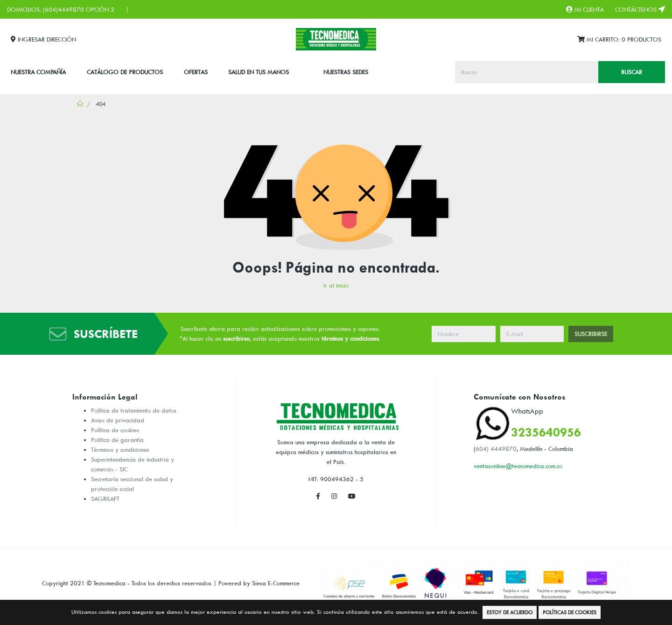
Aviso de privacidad (118, 420)
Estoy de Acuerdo (510, 612)
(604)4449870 (63, 9)
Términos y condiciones (120, 449)
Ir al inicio (336, 285)
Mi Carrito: (619, 39)
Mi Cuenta (585, 9)
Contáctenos (640, 9)
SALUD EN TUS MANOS (259, 72)
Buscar (632, 72)
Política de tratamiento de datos (134, 410)
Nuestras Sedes (346, 72)
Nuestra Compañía (38, 72)
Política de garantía (117, 440)
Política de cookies (115, 430)
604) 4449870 (496, 449)
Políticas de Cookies (570, 612)
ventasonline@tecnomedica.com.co (518, 466)
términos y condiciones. (351, 338)
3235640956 (546, 432)
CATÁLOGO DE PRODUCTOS (125, 72)
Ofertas (196, 72)
